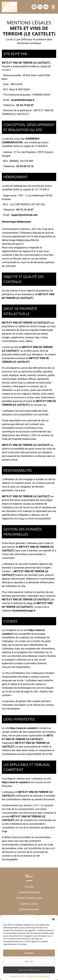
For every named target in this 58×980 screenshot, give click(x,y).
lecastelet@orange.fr (23, 100)
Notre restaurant (29, 909)
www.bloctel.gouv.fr (13, 244)
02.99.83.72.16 (25, 166)
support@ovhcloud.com (24, 215)
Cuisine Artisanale (29, 892)
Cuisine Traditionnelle (29, 898)
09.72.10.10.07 (25, 210)
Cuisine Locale (29, 904)
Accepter (29, 953)
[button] (53, 919)
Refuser (29, 962)
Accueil (29, 887)
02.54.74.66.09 (25, 105)
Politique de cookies (17, 976)
